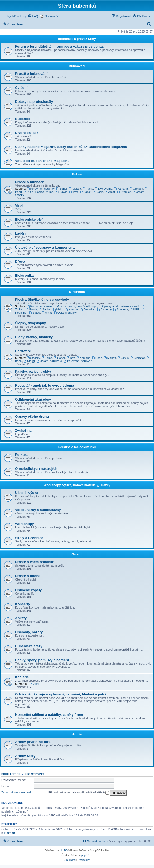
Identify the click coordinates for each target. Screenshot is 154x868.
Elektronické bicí (29, 219)
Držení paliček (27, 133)
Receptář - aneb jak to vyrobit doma (45, 385)
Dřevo (20, 261)
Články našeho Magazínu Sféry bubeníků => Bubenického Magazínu (71, 147)
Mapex (75, 189)
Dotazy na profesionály (34, 102)
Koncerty (23, 604)
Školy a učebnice (29, 538)
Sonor (62, 189)
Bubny (77, 174)
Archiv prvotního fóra (33, 742)
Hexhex (10, 833)
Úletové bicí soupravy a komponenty (45, 247)
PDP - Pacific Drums (38, 192)
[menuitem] (33, 16)
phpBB (64, 850)
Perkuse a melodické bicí (77, 447)
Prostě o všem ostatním (35, 562)
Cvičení (21, 88)
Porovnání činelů (39, 306)
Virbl (19, 205)
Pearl (97, 358)
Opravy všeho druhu (32, 417)
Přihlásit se (11, 774)
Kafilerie (22, 677)
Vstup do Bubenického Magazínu (42, 161)
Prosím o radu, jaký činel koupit (75, 306)
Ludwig (61, 192)
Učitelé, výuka (27, 493)
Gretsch (136, 189)
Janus (123, 358)
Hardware (23, 351)
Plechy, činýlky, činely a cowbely (42, 300)
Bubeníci (22, 119)
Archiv (77, 734)
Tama (88, 189)
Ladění (21, 233)
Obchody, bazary (29, 632)
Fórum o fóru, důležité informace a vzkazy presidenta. (59, 46)
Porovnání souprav (41, 189)
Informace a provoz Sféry (77, 39)
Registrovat (34, 774)
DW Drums (104, 189)
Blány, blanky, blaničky (34, 337)
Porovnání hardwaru (78, 361)
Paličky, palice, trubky (33, 371)
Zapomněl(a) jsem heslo (17, 792)
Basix (85, 192)
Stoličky (34, 358)
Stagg (98, 192)
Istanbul (72, 309)
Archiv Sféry (25, 756)
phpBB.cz (87, 855)
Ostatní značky (65, 313)
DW (71, 358)
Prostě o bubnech (30, 182)
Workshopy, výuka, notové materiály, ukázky (77, 485)
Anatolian (88, 309)
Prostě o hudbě (28, 576)
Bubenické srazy (29, 646)
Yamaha (121, 189)
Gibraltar (138, 358)
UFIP (135, 309)
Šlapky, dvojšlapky (30, 323)
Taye (74, 192)
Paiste (32, 309)
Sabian (45, 309)
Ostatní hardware (49, 361)
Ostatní (77, 554)
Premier (124, 192)
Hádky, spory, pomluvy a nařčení (42, 660)
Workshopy (25, 524)
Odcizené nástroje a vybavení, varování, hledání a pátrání (62, 694)
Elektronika (24, 275)
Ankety (21, 618)
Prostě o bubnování (31, 74)
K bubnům (77, 292)
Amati (110, 192)
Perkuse (22, 455)
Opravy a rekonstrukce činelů (119, 306)
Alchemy (104, 309)
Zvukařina (23, 431)
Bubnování (77, 66)
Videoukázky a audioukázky (38, 510)
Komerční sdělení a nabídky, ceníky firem (49, 715)
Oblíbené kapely (28, 590)
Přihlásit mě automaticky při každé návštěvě (79, 793)
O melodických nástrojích (36, 469)
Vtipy (34, 684)
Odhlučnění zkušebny (33, 399)
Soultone (121, 309)
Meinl (58, 309)
